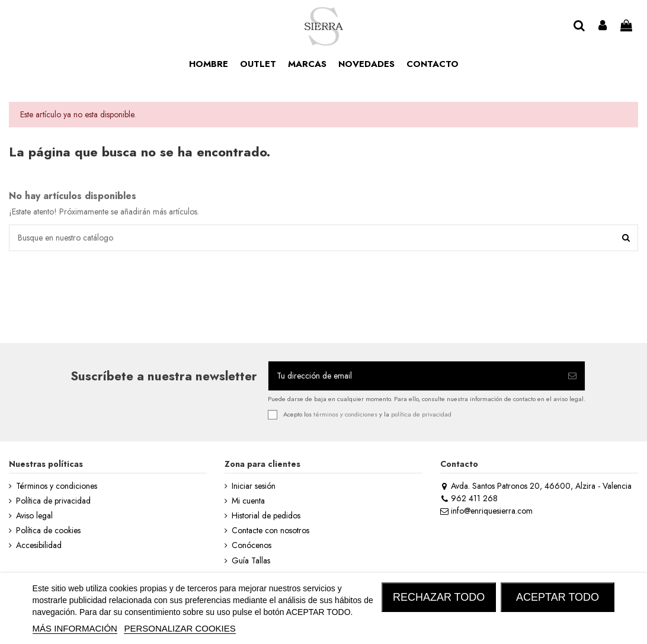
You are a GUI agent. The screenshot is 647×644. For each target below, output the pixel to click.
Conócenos (252, 545)
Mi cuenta (248, 501)
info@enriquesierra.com (486, 511)
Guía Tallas (251, 561)
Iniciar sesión (254, 486)
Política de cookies (48, 531)
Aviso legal (34, 516)
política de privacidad (421, 414)
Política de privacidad (53, 501)
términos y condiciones (345, 414)
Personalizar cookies (180, 628)
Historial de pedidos (266, 516)
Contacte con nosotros (270, 531)
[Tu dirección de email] (414, 376)
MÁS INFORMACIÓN (75, 628)
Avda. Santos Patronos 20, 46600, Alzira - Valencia (536, 486)
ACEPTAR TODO (558, 597)
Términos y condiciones (57, 486)
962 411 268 (469, 498)
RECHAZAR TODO (439, 597)
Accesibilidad (39, 545)
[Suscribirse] (572, 376)
